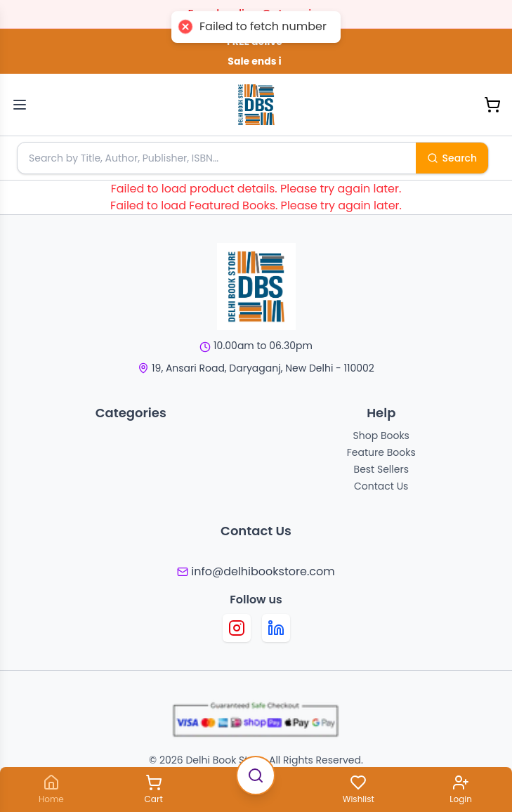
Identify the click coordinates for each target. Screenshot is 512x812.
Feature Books (381, 452)
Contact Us (381, 486)
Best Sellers (381, 469)
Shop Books (381, 436)
